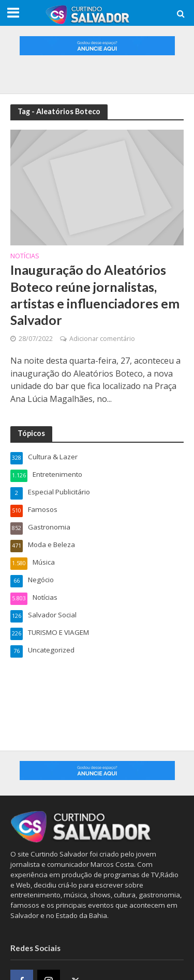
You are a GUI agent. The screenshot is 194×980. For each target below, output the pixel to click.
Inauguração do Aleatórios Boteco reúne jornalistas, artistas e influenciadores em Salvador (95, 295)
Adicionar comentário (102, 339)
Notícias (25, 257)
